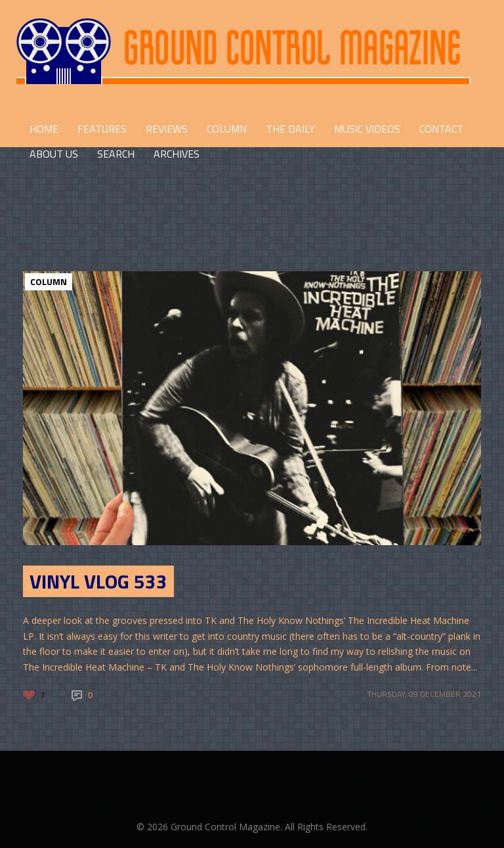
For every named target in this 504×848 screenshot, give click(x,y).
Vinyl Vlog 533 (98, 581)
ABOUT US (54, 154)
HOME (44, 129)
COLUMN (227, 129)
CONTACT (441, 129)
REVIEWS (167, 129)
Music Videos (367, 129)
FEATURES (102, 129)
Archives (177, 154)
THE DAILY (290, 129)
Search (116, 154)
